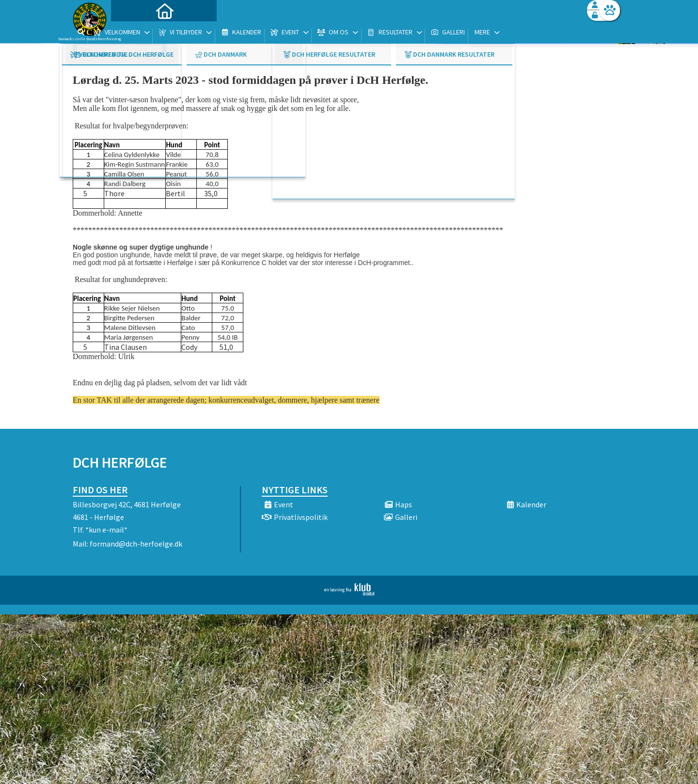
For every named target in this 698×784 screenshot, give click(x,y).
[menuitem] (133, 33)
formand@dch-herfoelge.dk (136, 544)
